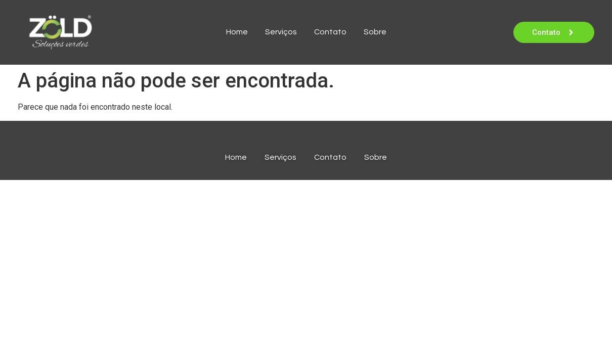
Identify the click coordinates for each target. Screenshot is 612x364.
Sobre (375, 32)
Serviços (281, 32)
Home (237, 32)
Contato (330, 32)
